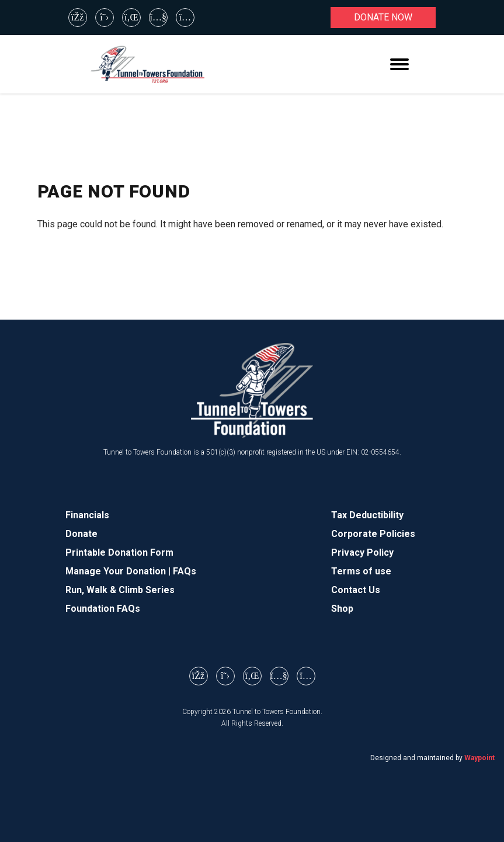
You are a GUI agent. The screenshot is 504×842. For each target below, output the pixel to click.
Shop (342, 609)
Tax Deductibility (367, 515)
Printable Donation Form (119, 552)
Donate (81, 534)
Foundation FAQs (103, 609)
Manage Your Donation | (119, 571)
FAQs (185, 571)
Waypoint (479, 758)
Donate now (383, 17)
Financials (87, 515)
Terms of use (361, 571)
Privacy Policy (362, 552)
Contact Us (356, 590)
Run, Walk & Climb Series (120, 590)
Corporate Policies (373, 534)
